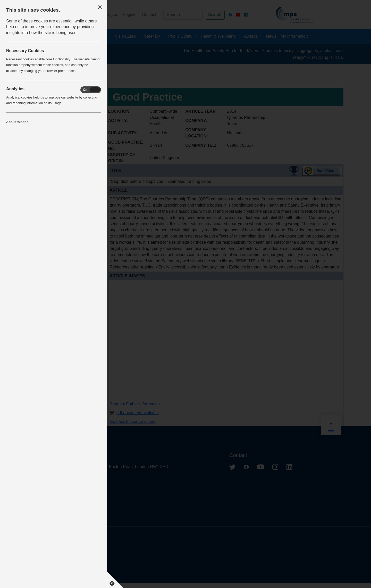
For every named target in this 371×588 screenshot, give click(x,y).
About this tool (18, 122)
